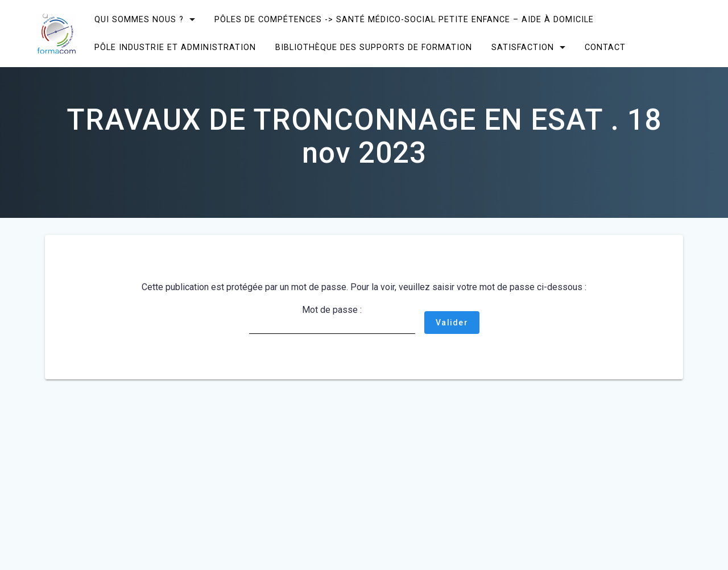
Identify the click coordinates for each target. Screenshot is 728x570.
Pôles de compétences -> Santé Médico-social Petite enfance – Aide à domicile (404, 20)
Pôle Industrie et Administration (175, 48)
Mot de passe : (332, 319)
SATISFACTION (523, 48)
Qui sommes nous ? (139, 20)
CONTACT (605, 48)
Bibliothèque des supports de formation (374, 48)
